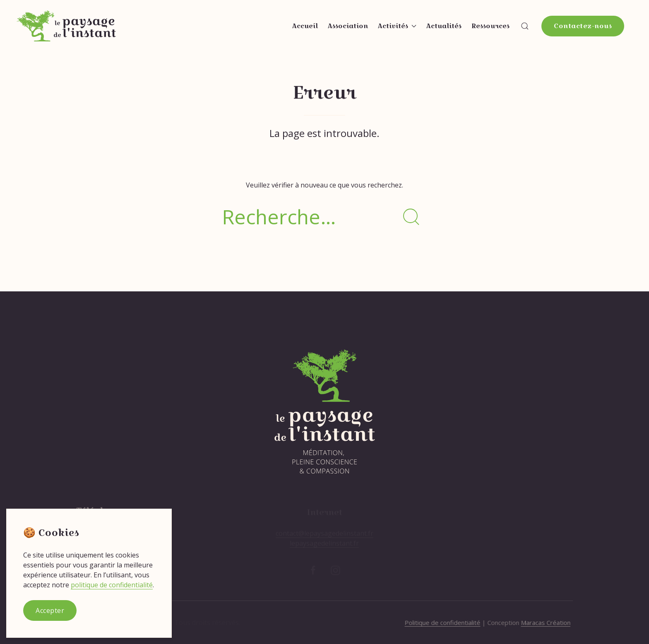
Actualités (444, 26)
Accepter (50, 610)
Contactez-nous (583, 26)
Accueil (305, 26)
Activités (397, 26)
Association (348, 26)
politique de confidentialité (112, 585)
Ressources (490, 26)
